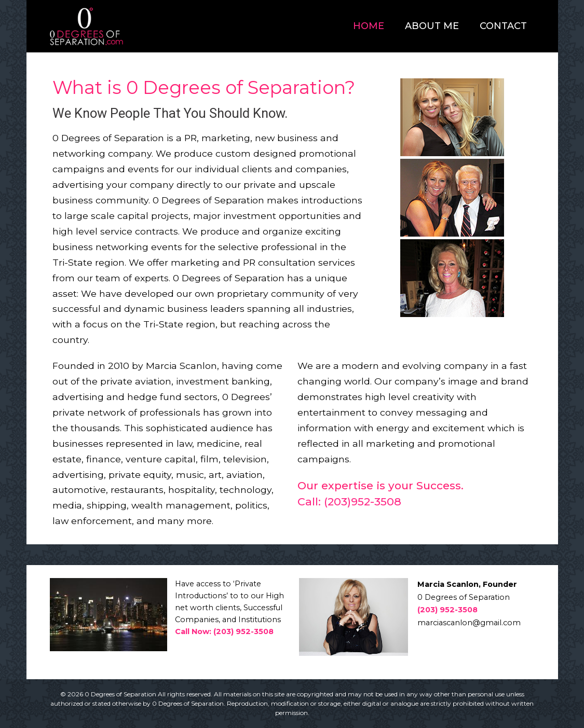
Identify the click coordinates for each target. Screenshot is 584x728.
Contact (503, 26)
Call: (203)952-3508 (349, 502)
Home (369, 26)
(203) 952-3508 (447, 610)
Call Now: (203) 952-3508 (224, 631)
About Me (432, 26)
